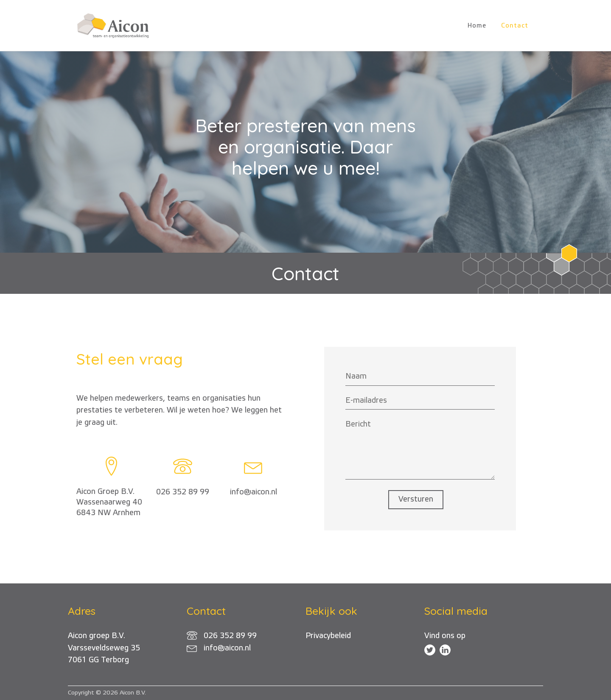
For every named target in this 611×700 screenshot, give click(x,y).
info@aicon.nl (254, 492)
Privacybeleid (328, 636)
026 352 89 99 (183, 492)
